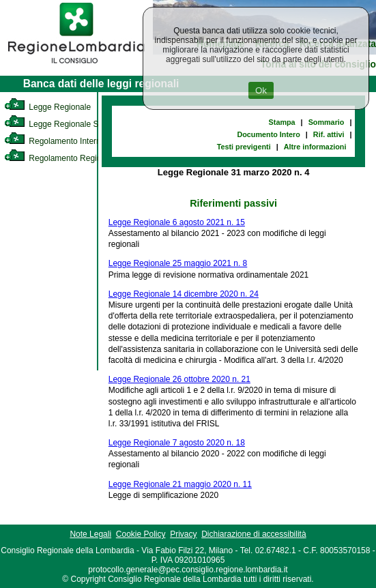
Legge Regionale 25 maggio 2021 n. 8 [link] (178, 263)
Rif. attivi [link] (329, 134)
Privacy (183, 534)
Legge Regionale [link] (47, 107)
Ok (261, 90)
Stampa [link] (282, 122)
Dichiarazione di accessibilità (254, 534)
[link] (76, 65)
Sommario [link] (327, 122)
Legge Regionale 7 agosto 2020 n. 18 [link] (177, 443)
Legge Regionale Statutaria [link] (66, 124)
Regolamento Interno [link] (55, 141)
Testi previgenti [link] (244, 147)
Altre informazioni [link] (315, 147)
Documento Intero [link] (268, 134)
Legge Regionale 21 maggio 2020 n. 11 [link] (180, 484)
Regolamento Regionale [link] (60, 158)
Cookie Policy (141, 534)
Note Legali (90, 534)
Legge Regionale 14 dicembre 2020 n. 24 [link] (184, 294)
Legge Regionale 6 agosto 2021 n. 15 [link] (177, 222)
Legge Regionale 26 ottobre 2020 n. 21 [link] (179, 379)
